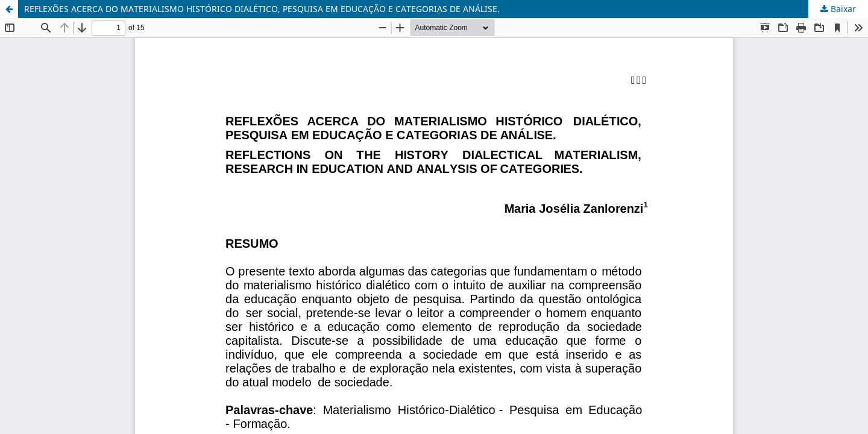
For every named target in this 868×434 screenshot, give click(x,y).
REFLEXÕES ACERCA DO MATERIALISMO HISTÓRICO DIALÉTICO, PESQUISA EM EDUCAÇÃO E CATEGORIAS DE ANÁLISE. (262, 9)
